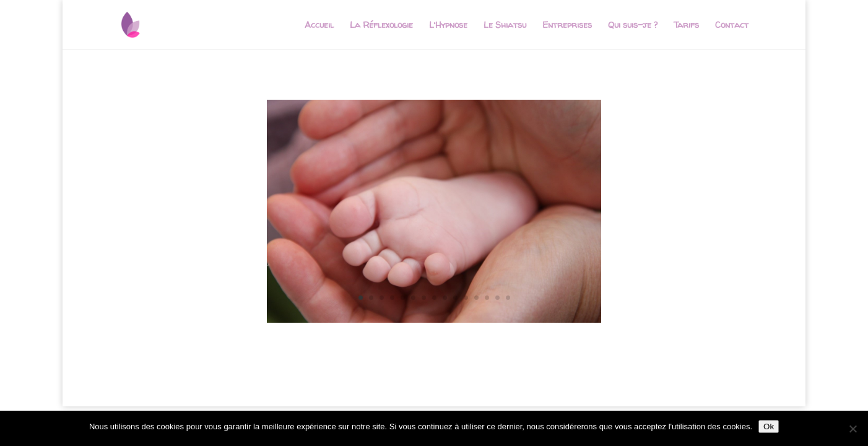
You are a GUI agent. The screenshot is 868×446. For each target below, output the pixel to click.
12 (476, 298)
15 (508, 298)
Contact (732, 25)
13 (487, 298)
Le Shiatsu (505, 25)
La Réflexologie (381, 25)
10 (455, 298)
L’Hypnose (448, 25)
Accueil (319, 25)
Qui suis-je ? (633, 25)
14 (497, 298)
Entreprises (567, 25)
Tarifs (686, 25)
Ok (769, 426)
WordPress (300, 389)
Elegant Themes (177, 389)
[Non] (853, 429)
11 (466, 298)
